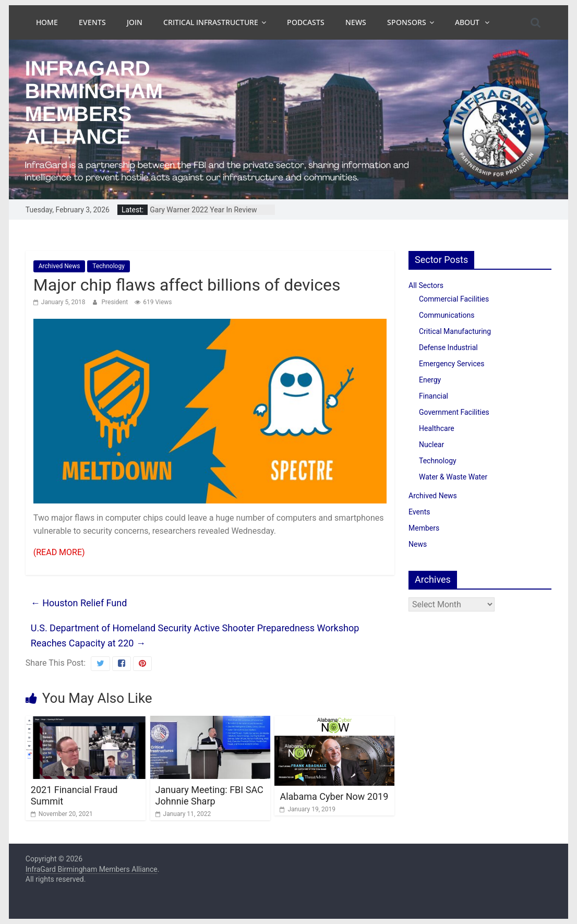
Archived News (59, 266)
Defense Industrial (448, 347)
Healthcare (437, 428)
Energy (430, 380)
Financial (434, 396)
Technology (108, 266)
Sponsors (407, 22)
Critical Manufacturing (455, 331)
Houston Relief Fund (79, 603)
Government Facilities (454, 412)
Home (47, 22)
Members (424, 528)
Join (135, 22)
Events (92, 22)
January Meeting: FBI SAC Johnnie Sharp (209, 795)
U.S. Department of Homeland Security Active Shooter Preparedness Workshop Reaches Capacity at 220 (195, 635)
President (116, 302)
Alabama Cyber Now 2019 (334, 796)
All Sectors (426, 285)
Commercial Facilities (454, 299)
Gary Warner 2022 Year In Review (203, 210)
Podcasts (306, 22)
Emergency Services (452, 364)
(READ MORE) (59, 552)
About (468, 22)
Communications (447, 315)
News (356, 22)
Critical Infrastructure (211, 22)
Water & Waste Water (453, 477)
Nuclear (431, 445)
